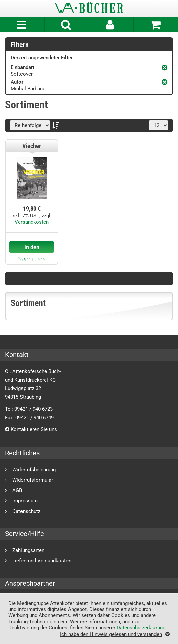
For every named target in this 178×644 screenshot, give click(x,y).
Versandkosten (32, 222)
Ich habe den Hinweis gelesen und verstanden (111, 634)
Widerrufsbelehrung (34, 469)
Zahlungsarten (28, 550)
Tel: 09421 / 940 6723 (29, 409)
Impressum (25, 501)
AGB (17, 490)
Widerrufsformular (33, 480)
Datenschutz (26, 511)
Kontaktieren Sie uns (31, 429)
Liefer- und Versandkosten (42, 561)
